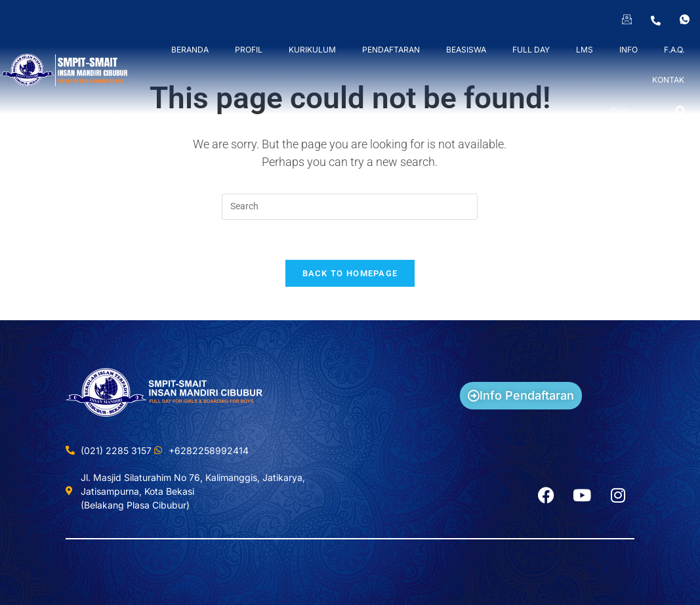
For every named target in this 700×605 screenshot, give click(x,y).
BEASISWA (466, 50)
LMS (585, 50)
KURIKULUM (312, 50)
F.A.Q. (674, 50)
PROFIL (249, 50)
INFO (628, 50)
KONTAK (668, 80)
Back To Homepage (350, 273)
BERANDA (190, 50)
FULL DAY (531, 50)
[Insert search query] (350, 207)
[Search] (681, 112)
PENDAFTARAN (391, 50)
